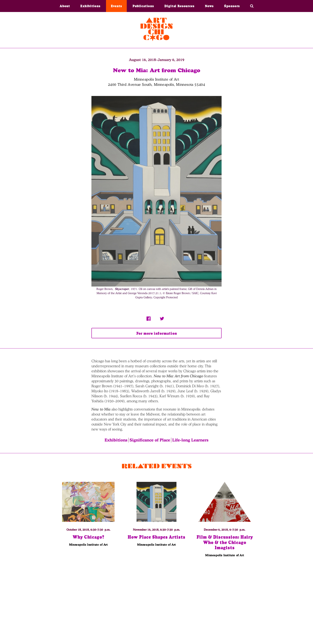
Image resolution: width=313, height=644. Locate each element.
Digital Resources (179, 6)
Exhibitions (90, 6)
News (209, 6)
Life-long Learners (190, 440)
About (65, 6)
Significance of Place (150, 440)
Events (116, 6)
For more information (156, 333)
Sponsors (232, 6)
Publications (143, 6)
